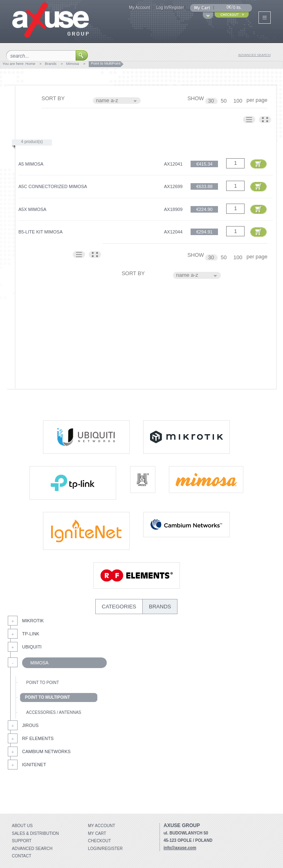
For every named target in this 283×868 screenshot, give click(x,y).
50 (225, 101)
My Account (139, 8)
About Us (22, 826)
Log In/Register (170, 8)
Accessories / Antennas (54, 712)
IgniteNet (34, 765)
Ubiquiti (32, 647)
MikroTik (33, 621)
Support (22, 841)
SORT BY (53, 98)
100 (239, 101)
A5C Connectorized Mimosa (53, 186)
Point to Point (43, 683)
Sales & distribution (35, 833)
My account (102, 826)
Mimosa (73, 64)
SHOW (195, 98)
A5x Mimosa (32, 209)
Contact (22, 856)
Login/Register (105, 849)
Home (30, 64)
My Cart (97, 833)
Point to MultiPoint (47, 697)
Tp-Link (31, 634)
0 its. (237, 8)
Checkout (99, 841)
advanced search (255, 55)
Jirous (30, 725)
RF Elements (38, 738)
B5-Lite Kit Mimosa (40, 232)
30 (212, 101)
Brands (51, 64)
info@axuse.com (180, 848)
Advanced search (32, 849)
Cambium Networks (46, 751)
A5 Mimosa (31, 164)
